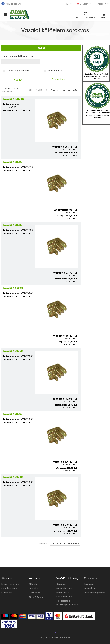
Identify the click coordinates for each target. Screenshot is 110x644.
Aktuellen (34, 584)
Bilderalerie (7, 593)
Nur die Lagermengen (18, 71)
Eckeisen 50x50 (13, 351)
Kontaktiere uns (14, 4)
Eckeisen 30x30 (13, 225)
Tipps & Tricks (36, 597)
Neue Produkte (55, 71)
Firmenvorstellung (10, 584)
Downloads (34, 593)
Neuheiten (34, 588)
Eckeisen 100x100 (14, 99)
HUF (67, 4)
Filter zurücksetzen (61, 79)
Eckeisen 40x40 (13, 288)
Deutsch (83, 4)
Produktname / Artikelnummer (17, 56)
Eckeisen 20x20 (13, 162)
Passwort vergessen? (94, 593)
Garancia (61, 584)
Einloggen (101, 4)
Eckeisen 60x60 (13, 414)
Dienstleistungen (65, 588)
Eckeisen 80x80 (13, 477)
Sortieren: (43, 90)
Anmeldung (90, 588)
